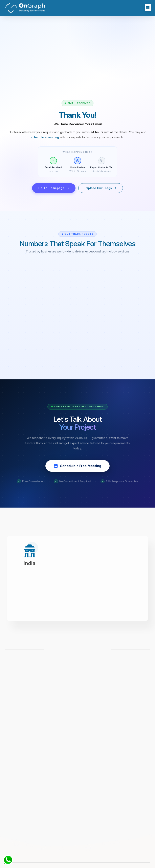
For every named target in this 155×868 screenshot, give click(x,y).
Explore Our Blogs (101, 188)
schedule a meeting (45, 137)
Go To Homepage (54, 188)
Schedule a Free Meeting (77, 466)
